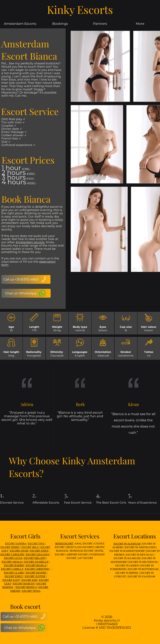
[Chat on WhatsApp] (26, 293)
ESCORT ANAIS (19, 551)
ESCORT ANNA (39, 551)
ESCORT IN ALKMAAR (127, 544)
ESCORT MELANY (35, 558)
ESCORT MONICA (26, 587)
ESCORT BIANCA (36, 565)
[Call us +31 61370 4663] (26, 279)
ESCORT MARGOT (24, 584)
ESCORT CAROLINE (12, 554)
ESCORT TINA (36, 544)
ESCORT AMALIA (12, 562)
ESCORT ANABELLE (36, 562)
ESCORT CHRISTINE (37, 569)
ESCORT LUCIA (13, 558)
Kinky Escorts (80, 9)
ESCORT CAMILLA (12, 569)
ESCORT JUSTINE (35, 576)
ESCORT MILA (30, 547)
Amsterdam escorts (30, 242)
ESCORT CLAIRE (14, 573)
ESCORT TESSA (31, 591)
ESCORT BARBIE (14, 565)
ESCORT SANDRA (16, 544)
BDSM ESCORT (64, 544)
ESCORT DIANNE (36, 573)
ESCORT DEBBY (10, 547)
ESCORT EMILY (14, 576)
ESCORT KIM (29, 580)
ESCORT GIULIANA (37, 554)
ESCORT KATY (11, 580)
